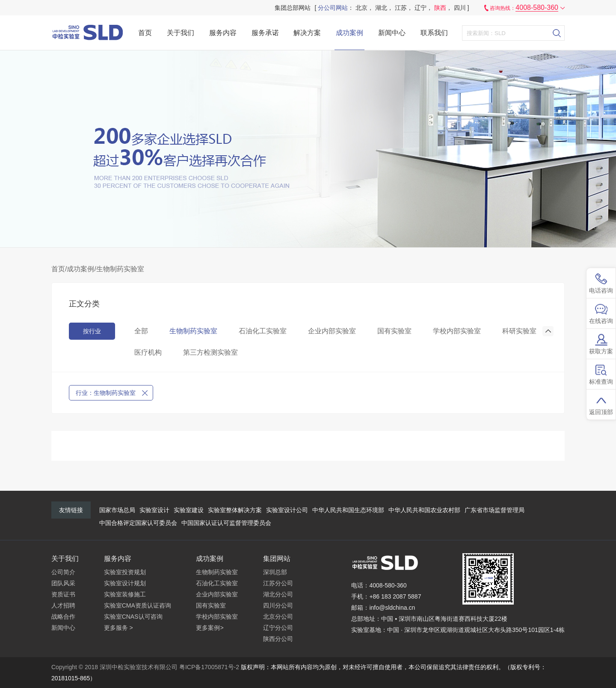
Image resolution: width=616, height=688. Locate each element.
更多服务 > (118, 628)
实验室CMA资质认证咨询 (138, 605)
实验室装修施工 (125, 594)
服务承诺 (265, 33)
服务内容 (223, 33)
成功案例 (349, 33)
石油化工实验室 (263, 331)
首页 (145, 33)
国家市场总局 (117, 510)
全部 (141, 331)
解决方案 (307, 33)
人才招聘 (63, 605)
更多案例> (210, 628)
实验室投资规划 (125, 572)
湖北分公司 (278, 594)
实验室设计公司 (287, 510)
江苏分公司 (278, 583)
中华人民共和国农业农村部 (424, 510)
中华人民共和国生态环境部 (348, 510)
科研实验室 (519, 331)
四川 (460, 8)
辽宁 (421, 8)
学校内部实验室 (457, 331)
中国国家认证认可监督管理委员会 (226, 523)
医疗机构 (148, 352)
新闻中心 (392, 33)
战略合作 (63, 617)
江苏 (401, 8)
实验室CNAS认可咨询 (133, 617)
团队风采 (63, 583)
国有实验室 (394, 331)
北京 (361, 8)
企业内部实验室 (332, 331)
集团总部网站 (293, 8)
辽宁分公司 (278, 628)
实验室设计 (154, 510)
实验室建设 (189, 510)
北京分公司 (278, 617)
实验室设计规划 (125, 583)
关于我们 (181, 33)
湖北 (381, 8)
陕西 (440, 8)
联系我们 (434, 33)
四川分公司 (278, 605)
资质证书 (63, 594)
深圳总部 (275, 572)
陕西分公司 (278, 639)
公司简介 (63, 572)
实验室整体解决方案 (235, 510)
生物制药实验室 (120, 269)
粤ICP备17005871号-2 (209, 667)
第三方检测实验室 (210, 352)
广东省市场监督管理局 (495, 510)
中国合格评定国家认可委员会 (138, 523)
